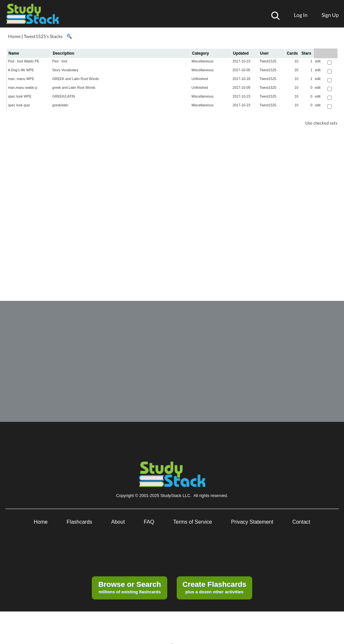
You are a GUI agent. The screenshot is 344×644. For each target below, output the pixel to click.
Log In (301, 15)
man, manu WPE (21, 79)
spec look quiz (19, 105)
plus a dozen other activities (214, 587)
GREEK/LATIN (64, 96)
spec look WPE (20, 96)
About (118, 522)
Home (14, 36)
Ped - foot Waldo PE (24, 61)
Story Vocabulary (66, 70)
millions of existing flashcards (130, 587)
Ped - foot (60, 61)
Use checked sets (321, 123)
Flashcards (79, 522)
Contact (301, 522)
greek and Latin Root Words (74, 87)
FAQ (149, 522)
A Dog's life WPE (21, 70)
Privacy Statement (252, 522)
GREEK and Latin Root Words (76, 79)
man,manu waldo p (23, 87)
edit (318, 61)
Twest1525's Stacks (43, 36)
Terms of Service (193, 522)
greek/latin (60, 105)
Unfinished (200, 79)
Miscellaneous (203, 61)
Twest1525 (268, 61)
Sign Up (330, 15)
